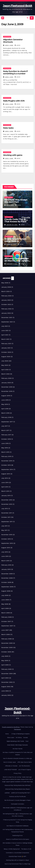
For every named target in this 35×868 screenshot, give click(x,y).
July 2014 (5, 478)
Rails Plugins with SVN (14, 101)
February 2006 (6, 639)
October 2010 (6, 539)
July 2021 (5, 326)
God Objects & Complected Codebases (18, 826)
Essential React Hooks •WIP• (18, 856)
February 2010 (6, 565)
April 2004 (5, 678)
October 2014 (6, 465)
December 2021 (7, 317)
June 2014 (5, 482)
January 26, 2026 (12, 225)
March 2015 (5, 452)
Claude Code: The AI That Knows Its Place (15, 220)
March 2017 (5, 430)
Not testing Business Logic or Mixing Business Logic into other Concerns (18, 815)
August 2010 (6, 548)
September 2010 (7, 543)
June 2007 (5, 630)
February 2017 (6, 435)
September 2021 (7, 322)
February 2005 (6, 669)
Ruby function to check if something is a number (15, 72)
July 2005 (5, 656)
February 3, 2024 (12, 264)
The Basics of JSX (26, 849)
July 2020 (5, 361)
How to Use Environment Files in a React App (17, 864)
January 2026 (6, 287)
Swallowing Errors (17, 836)
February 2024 (6, 296)
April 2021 (5, 335)
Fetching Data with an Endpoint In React (17, 860)
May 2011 (4, 530)
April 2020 (5, 370)
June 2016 (5, 443)
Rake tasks (8, 128)
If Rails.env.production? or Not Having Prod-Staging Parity (18, 821)
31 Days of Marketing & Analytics (21, 734)
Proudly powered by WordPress (11, 727)
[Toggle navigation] (32, 18)
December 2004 (7, 674)
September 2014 (7, 469)
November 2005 (7, 647)
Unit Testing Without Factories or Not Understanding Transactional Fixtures (17, 831)
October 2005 (6, 652)
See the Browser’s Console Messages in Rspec (18, 800)
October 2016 (6, 439)
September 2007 (7, 626)
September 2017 (7, 422)
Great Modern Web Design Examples (17, 745)
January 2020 (6, 383)
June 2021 (5, 330)
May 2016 (5, 448)
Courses (26, 738)
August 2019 (6, 396)
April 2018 (5, 409)
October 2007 (6, 621)
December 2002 (7, 682)
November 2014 (7, 461)
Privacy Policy (17, 773)
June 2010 (5, 556)
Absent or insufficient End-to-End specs (17, 839)
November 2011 (7, 513)
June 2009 (5, 600)
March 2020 (6, 374)
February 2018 (6, 417)
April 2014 (5, 487)
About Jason (11, 738)
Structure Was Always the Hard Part (16, 201)
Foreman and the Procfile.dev (17, 797)
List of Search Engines (24, 770)
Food (27, 741)
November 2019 (7, 391)
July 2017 (5, 426)
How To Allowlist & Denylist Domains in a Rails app (17, 758)
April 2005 (5, 665)
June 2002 (5, 691)
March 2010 (5, 561)
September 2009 (7, 587)
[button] (28, 18)
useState (7, 793)
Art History (19, 738)
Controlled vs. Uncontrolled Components (18, 853)
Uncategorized (9, 197)
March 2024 (5, 291)
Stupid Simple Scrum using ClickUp (15, 240)
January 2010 (6, 569)
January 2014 (6, 495)
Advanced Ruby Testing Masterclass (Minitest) (18, 785)
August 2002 (6, 687)
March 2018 (5, 413)
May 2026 (5, 283)
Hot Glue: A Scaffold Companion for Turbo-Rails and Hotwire (17, 754)
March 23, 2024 (11, 244)
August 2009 (6, 591)
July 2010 (5, 552)
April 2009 (5, 608)
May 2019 (5, 404)
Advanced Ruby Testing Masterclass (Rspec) (17, 789)
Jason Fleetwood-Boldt (17, 6)
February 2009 (6, 617)
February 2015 (6, 456)
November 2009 (7, 578)
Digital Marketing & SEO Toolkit (15, 741)
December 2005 (7, 643)
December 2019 (7, 387)
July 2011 (4, 526)
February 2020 (6, 378)
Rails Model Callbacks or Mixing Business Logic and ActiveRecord (18, 809)
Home (7, 734)
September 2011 (7, 522)
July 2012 (5, 509)
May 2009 (5, 604)
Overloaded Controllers (17, 804)
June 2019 (5, 400)
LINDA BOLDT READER (11, 770)
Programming (7, 37)
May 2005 (5, 661)
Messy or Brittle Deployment (12, 849)
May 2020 (5, 365)
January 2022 (6, 313)
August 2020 (6, 357)
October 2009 (6, 582)
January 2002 (6, 695)
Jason (17, 45)
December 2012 (7, 500)
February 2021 (6, 344)
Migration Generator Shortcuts (13, 41)
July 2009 (5, 595)
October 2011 (6, 517)
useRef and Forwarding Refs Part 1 (21, 793)
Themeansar (17, 729)
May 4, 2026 (10, 205)
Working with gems (13, 155)
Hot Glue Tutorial (17, 749)
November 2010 (7, 535)
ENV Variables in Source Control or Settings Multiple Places (17, 844)
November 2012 (7, 504)
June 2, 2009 (9, 45)
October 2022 (6, 304)
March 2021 (5, 339)
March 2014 (5, 491)
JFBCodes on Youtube (11, 766)
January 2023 (6, 300)
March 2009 (6, 613)
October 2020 (6, 352)
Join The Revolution (24, 766)
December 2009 (7, 574)
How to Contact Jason (10, 762)
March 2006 (6, 634)
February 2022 (6, 309)
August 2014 (6, 474)
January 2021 (6, 348)
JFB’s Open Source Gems (24, 762)
